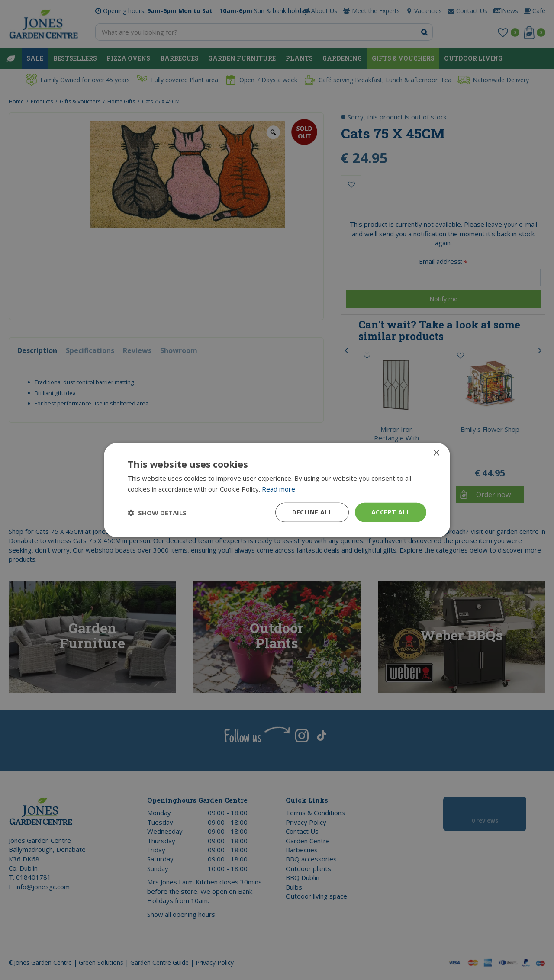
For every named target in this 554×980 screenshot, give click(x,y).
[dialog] (277, 490)
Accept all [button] (391, 512)
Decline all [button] (312, 512)
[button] (157, 512)
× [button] (436, 453)
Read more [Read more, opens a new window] (279, 488)
